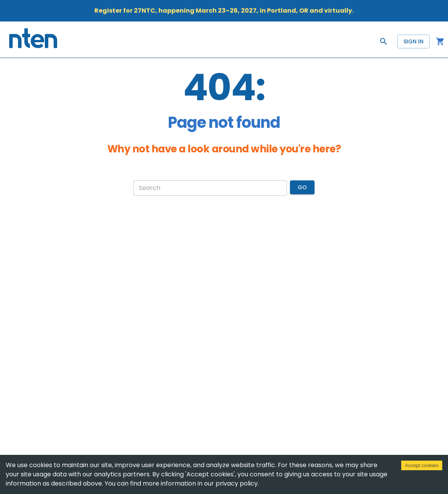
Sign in (413, 42)
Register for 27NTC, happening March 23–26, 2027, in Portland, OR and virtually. (224, 11)
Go (302, 188)
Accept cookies (422, 465)
